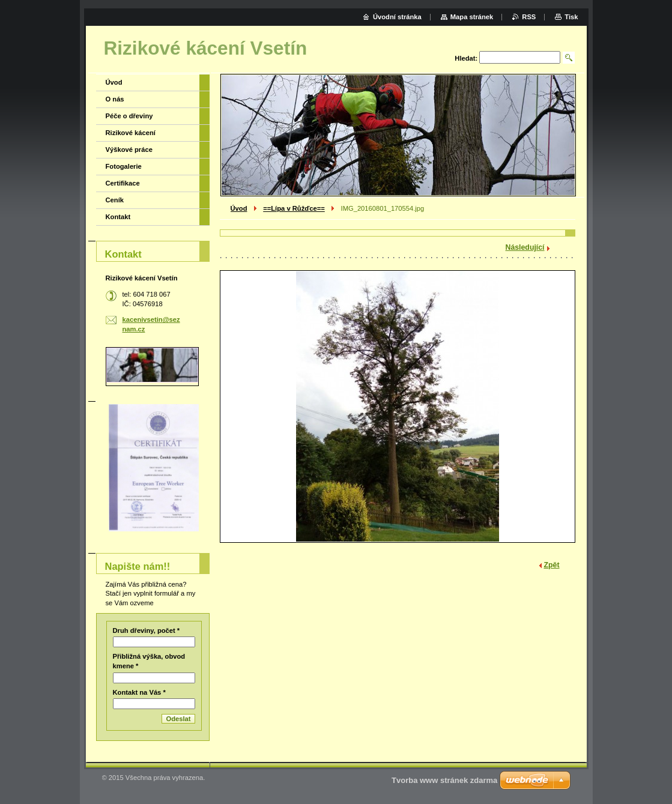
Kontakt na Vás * (139, 692)
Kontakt (118, 217)
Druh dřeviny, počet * (147, 630)
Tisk (571, 17)
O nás (115, 99)
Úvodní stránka (397, 17)
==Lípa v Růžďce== (294, 208)
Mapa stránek (472, 17)
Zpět (552, 565)
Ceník (115, 200)
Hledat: (466, 58)
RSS (529, 17)
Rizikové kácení (131, 133)
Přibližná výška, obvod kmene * (149, 661)
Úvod (239, 208)
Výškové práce (129, 150)
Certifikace (123, 183)
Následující (525, 247)
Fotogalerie (124, 166)
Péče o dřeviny (129, 116)
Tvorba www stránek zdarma (444, 780)
